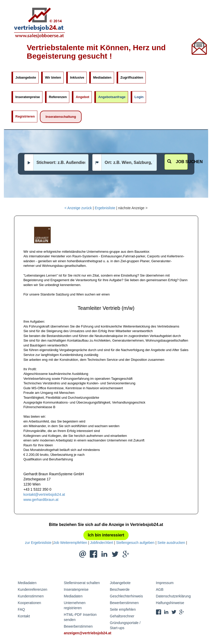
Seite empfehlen (123, 609)
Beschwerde (120, 589)
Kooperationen (30, 603)
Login (139, 97)
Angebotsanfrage (112, 97)
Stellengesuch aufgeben (135, 543)
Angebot (82, 97)
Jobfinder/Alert (102, 543)
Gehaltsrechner (122, 616)
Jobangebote (26, 77)
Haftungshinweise (170, 603)
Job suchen (178, 162)
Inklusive (77, 77)
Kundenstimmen (31, 596)
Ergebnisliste (105, 208)
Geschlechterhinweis (126, 596)
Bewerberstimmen (78, 626)
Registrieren (25, 116)
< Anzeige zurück (78, 208)
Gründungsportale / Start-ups (125, 625)
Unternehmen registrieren (75, 605)
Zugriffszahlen (132, 77)
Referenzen (58, 97)
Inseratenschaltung (61, 117)
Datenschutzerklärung (173, 596)
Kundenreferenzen (33, 589)
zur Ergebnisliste (38, 543)
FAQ (21, 609)
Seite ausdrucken (171, 543)
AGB (160, 589)
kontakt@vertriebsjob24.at (44, 494)
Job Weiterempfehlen (70, 543)
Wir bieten (53, 77)
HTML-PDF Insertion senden (80, 617)
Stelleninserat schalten (82, 583)
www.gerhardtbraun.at (41, 500)
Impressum (165, 583)
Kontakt (24, 616)
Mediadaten (102, 77)
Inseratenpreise (28, 97)
